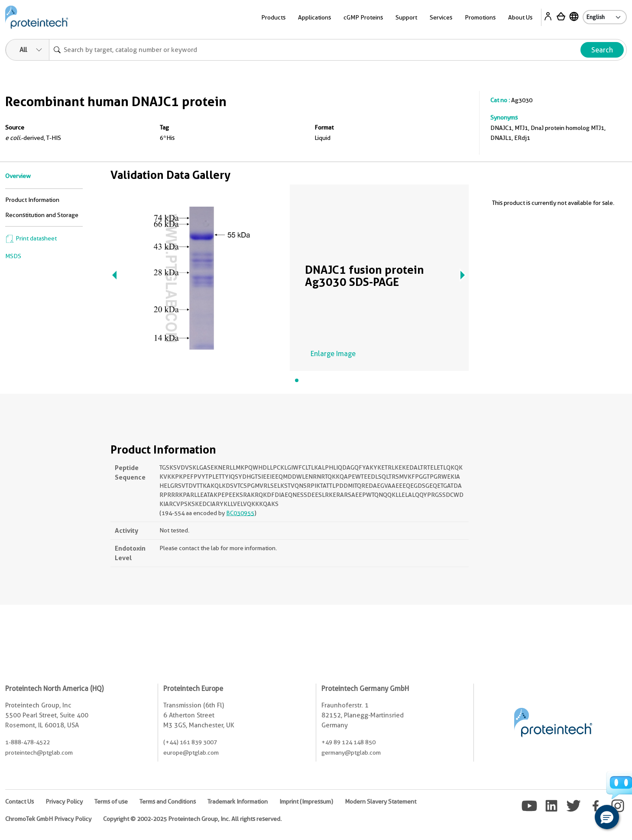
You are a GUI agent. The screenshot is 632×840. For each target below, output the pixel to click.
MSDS (13, 256)
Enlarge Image (333, 354)
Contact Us (19, 801)
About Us (520, 17)
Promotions (480, 17)
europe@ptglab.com (191, 752)
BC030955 (240, 513)
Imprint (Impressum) (306, 801)
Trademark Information (238, 801)
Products (273, 17)
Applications (314, 17)
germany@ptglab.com (351, 752)
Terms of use (111, 801)
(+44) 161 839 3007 (190, 742)
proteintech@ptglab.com (39, 752)
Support (406, 17)
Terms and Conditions (168, 801)
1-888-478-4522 (28, 742)
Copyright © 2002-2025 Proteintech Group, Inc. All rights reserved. (192, 819)
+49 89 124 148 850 (348, 742)
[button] (607, 817)
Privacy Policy (64, 801)
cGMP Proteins (363, 17)
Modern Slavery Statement (381, 801)
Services (441, 17)
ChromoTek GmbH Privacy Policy (48, 819)
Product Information (32, 200)
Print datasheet (31, 238)
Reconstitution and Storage (42, 215)
